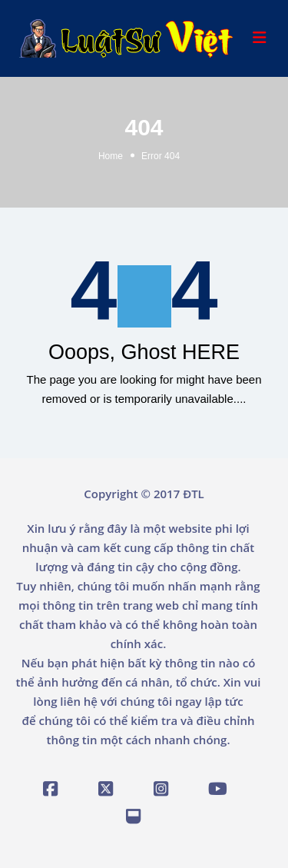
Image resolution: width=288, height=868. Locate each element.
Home (111, 156)
